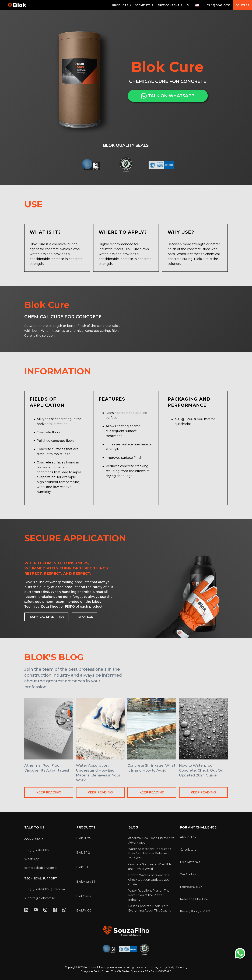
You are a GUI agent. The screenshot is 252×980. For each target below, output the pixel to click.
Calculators (188, 850)
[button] (122, 5)
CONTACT (242, 5)
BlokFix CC (84, 911)
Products (86, 827)
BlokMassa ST (86, 882)
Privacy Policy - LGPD (195, 911)
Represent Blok (191, 887)
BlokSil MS (84, 838)
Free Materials (190, 862)
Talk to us (34, 827)
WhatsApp (32, 859)
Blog (133, 827)
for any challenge (198, 827)
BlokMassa (84, 896)
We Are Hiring (190, 874)
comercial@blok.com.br (41, 868)
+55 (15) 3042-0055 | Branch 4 (45, 889)
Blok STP (83, 867)
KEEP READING (49, 792)
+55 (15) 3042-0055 (218, 5)
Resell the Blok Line (194, 899)
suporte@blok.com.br (40, 898)
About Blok (188, 837)
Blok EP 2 (83, 853)
